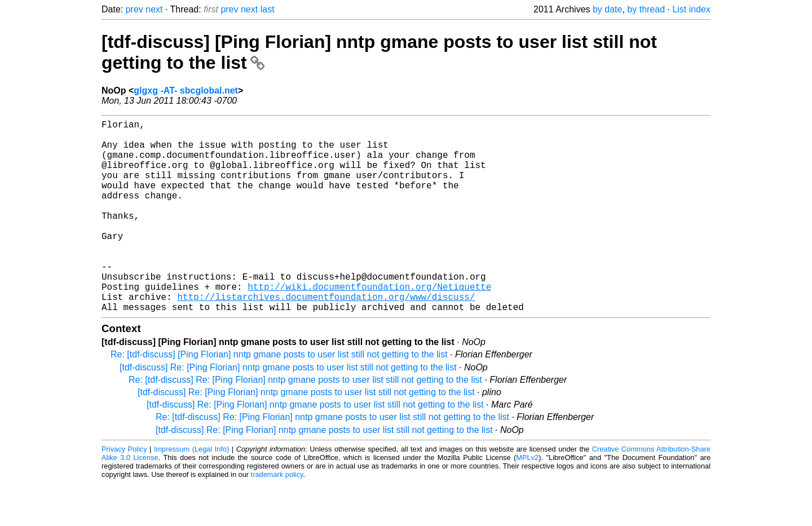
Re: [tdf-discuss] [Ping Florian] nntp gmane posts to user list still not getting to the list (279, 397)
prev (134, 9)
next (154, 9)
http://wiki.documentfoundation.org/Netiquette (369, 325)
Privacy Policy (124, 492)
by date (607, 9)
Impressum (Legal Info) (191, 492)
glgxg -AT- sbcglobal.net (186, 90)
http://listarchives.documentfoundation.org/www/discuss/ (326, 337)
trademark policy (277, 517)
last (268, 9)
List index (691, 9)
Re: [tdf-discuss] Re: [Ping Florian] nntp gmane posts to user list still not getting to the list (305, 423)
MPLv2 (527, 500)
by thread (646, 9)
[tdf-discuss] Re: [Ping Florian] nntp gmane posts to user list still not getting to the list (288, 410)
